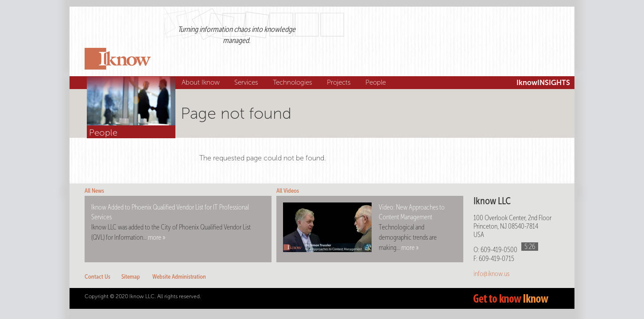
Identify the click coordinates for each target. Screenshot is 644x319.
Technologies (294, 82)
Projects (340, 82)
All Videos (288, 191)
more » (157, 237)
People (377, 82)
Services (247, 82)
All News (94, 191)
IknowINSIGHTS (543, 83)
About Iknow (202, 82)
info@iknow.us (491, 274)
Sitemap (131, 277)
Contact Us (97, 277)
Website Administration (179, 277)
